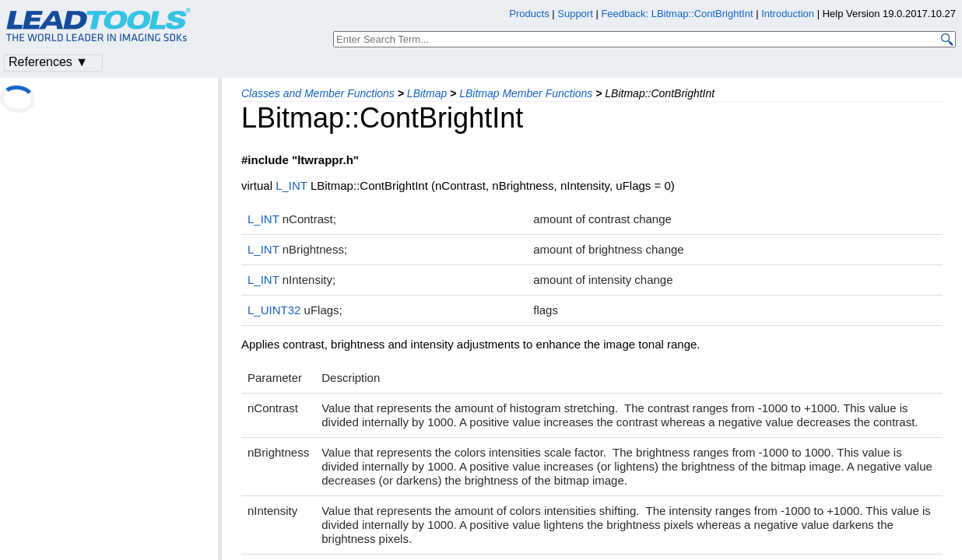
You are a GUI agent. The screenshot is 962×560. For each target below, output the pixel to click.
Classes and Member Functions (318, 93)
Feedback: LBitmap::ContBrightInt (677, 14)
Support (575, 14)
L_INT (291, 185)
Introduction (788, 14)
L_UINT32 (274, 310)
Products (529, 14)
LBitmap (427, 93)
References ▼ (48, 62)
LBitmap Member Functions (526, 93)
